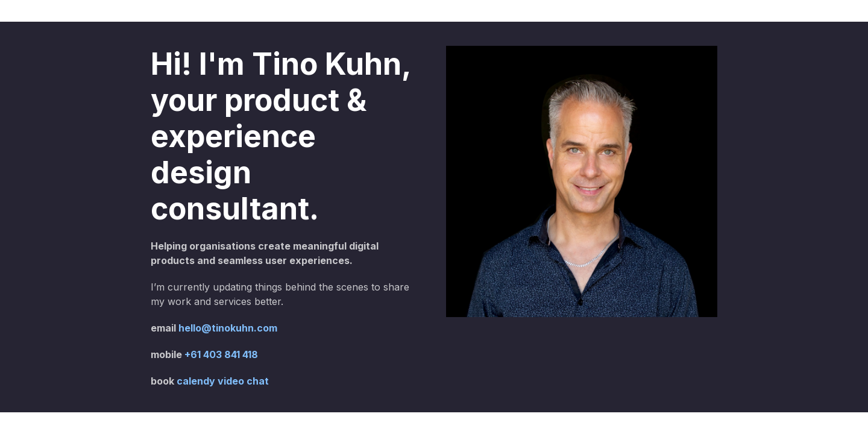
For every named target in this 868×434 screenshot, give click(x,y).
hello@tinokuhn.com (228, 328)
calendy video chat (223, 381)
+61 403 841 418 (221, 354)
